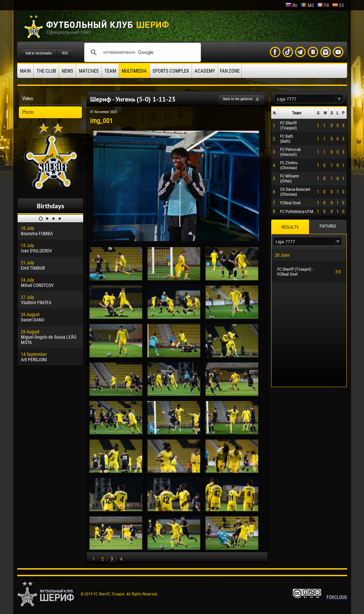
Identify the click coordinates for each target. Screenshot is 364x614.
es (338, 5)
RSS (65, 53)
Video (28, 99)
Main (25, 71)
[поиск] (142, 52)
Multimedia (134, 71)
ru (291, 5)
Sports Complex (171, 71)
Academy (205, 71)
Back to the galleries (238, 99)
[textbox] (305, 99)
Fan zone (230, 71)
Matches (89, 71)
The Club (46, 71)
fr (323, 5)
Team (110, 71)
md (307, 5)
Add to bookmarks (39, 53)
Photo (28, 112)
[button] (339, 99)
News (67, 71)
